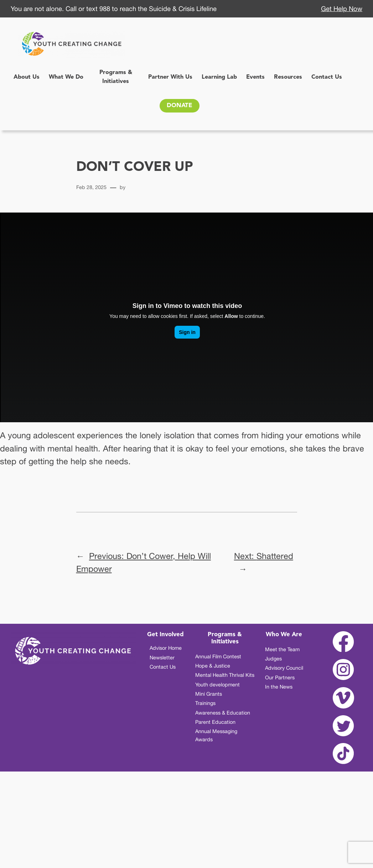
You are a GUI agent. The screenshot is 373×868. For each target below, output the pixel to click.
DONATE (180, 106)
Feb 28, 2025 (91, 187)
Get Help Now (342, 9)
